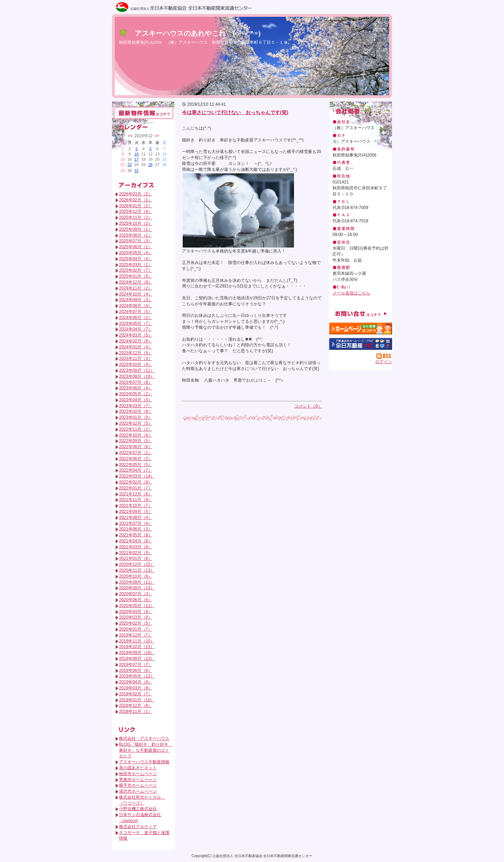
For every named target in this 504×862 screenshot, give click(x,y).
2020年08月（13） (137, 588)
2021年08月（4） (136, 517)
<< (130, 136)
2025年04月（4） (136, 259)
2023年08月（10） (137, 376)
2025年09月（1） (136, 229)
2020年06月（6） (136, 600)
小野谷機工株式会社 (138, 809)
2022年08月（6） (136, 447)
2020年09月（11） (137, 582)
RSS (384, 356)
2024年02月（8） (136, 341)
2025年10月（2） (136, 223)
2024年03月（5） (136, 335)
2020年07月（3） (136, 594)
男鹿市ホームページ (138, 780)
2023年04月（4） (136, 400)
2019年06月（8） (136, 670)
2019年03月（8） (136, 688)
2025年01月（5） (136, 276)
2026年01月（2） (136, 206)
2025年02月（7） (136, 270)
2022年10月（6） (136, 435)
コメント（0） (308, 406)
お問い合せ (360, 314)
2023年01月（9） (136, 417)
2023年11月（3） (136, 359)
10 (136, 154)
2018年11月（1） (136, 711)
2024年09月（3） (136, 300)
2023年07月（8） (136, 382)
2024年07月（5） (136, 312)
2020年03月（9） (136, 617)
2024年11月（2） (136, 288)
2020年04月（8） (136, 612)
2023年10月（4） (136, 364)
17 (136, 159)
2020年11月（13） (137, 570)
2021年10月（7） (136, 506)
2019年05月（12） (137, 676)
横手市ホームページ (138, 785)
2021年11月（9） (136, 500)
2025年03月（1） (136, 265)
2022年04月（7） (136, 470)
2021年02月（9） (136, 553)
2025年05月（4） (136, 253)
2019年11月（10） (137, 641)
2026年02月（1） (136, 200)
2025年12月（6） (136, 211)
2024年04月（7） (136, 329)
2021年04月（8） (136, 541)
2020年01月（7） (136, 629)
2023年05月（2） (136, 394)
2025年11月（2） (136, 217)
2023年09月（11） (137, 370)
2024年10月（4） (136, 294)
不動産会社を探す (360, 344)
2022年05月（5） (136, 465)
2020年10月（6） (136, 576)
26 (150, 165)
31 (136, 171)
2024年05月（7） (136, 324)
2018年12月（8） (136, 705)
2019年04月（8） (136, 682)
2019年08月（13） (137, 659)
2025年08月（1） (136, 235)
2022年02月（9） (136, 482)
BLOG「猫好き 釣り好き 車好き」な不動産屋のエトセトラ (146, 750)
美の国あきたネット (138, 768)
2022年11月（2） (136, 429)
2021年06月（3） (136, 529)
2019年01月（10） (137, 700)
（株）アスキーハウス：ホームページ (360, 328)
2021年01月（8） (136, 558)
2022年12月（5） (136, 423)
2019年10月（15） (137, 647)
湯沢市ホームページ (138, 791)
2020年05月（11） (137, 606)
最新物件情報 (143, 113)
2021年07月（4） (136, 523)
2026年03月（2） (136, 194)
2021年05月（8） (136, 535)
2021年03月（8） (136, 547)
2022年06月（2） (136, 459)
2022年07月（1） (136, 453)
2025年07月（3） (136, 241)
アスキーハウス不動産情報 (144, 762)
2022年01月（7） (136, 488)
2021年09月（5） (136, 512)
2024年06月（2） (136, 318)
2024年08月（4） (136, 306)
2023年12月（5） (136, 353)
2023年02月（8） (136, 411)
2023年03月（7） (136, 406)
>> (157, 136)
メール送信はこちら (351, 293)
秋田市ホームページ (138, 774)
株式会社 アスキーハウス (144, 738)
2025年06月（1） (136, 247)
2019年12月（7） (136, 635)
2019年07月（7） (136, 665)
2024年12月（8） (136, 282)
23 (129, 165)
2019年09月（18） (137, 653)
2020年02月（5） (136, 623)
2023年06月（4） (136, 388)
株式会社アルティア (138, 827)
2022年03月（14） (137, 476)
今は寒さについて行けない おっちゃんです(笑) (235, 112)
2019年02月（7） (136, 694)
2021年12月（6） (136, 494)
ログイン (384, 362)
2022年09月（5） (136, 441)
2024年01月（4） (136, 347)
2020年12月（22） (137, 564)
